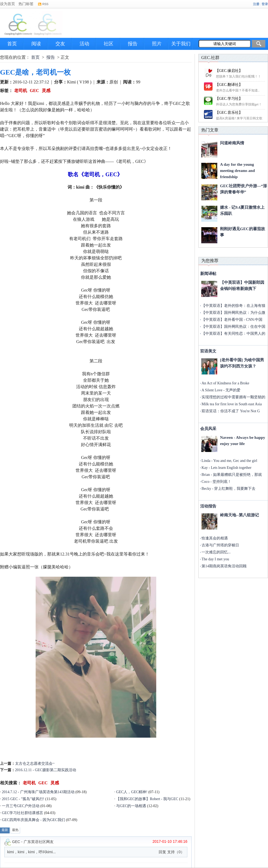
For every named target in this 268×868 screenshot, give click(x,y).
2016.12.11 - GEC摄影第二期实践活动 (46, 770)
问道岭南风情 (232, 143)
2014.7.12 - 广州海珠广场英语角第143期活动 (38, 792)
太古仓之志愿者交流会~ (35, 764)
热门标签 (26, 4)
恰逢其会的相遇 (215, 538)
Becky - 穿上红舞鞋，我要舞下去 (228, 489)
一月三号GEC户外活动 (21, 806)
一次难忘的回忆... (216, 552)
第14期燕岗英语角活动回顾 (224, 566)
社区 (109, 44)
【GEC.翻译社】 (229, 85)
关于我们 (181, 44)
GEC (34, 91)
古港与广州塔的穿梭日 (220, 545)
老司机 (21, 91)
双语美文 (208, 351)
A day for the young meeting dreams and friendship (237, 171)
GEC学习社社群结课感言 (23, 813)
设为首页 (8, 4)
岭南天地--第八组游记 (239, 515)
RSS (45, 4)
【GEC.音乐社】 (229, 113)
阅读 (36, 44)
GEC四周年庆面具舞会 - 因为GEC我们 (33, 820)
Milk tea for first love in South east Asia (232, 404)
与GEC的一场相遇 (131, 806)
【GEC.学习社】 (229, 99)
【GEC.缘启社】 (229, 71)
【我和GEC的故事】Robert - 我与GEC (147, 799)
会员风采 (208, 429)
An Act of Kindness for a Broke (225, 383)
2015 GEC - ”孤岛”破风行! (23, 799)
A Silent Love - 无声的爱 (221, 390)
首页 (12, 44)
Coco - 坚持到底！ (216, 482)
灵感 (46, 91)
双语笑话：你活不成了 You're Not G (231, 411)
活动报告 (208, 506)
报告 (133, 44)
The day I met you (215, 559)
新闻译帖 (208, 274)
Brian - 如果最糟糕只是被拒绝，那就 (232, 475)
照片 (157, 44)
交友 (60, 44)
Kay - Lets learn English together (226, 468)
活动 (84, 44)
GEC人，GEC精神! (132, 792)
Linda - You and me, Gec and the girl (229, 461)
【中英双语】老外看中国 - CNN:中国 (232, 320)
